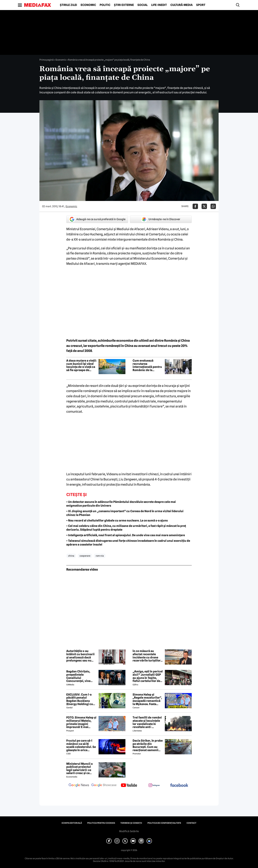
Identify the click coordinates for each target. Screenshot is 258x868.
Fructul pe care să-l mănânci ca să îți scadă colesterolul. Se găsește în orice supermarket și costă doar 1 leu (81, 745)
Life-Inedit (159, 5)
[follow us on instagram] (154, 786)
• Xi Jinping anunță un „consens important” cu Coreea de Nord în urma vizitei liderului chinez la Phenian (125, 513)
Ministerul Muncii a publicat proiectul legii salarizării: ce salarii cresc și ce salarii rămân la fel (79, 769)
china (71, 556)
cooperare (85, 556)
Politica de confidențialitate (164, 823)
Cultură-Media (181, 5)
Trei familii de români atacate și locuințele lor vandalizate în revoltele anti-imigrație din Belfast (147, 722)
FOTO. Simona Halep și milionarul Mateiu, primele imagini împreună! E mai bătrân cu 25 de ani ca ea (81, 722)
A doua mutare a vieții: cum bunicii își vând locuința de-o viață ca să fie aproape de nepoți (81, 365)
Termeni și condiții (131, 823)
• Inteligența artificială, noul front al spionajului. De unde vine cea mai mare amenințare (126, 535)
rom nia (100, 556)
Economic (88, 5)
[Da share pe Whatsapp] (213, 206)
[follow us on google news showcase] (104, 786)
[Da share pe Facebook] (195, 206)
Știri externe (124, 5)
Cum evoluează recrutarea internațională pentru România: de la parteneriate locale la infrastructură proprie (148, 365)
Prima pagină (46, 60)
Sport (201, 5)
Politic (105, 5)
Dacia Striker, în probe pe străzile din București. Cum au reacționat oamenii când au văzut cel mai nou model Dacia (148, 745)
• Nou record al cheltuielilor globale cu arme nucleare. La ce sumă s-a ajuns (117, 520)
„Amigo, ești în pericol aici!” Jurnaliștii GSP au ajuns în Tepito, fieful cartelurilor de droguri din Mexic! (148, 676)
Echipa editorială (72, 823)
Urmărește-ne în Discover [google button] (161, 219)
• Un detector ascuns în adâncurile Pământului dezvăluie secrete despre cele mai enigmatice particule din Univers (121, 504)
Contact (191, 823)
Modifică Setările (129, 831)
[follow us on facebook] (179, 785)
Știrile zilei (68, 5)
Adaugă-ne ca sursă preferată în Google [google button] (97, 219)
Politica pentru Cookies (101, 823)
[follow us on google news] (79, 786)
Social (143, 5)
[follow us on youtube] (129, 786)
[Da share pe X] (204, 206)
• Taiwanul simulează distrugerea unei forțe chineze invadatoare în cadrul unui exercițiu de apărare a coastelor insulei (128, 543)
